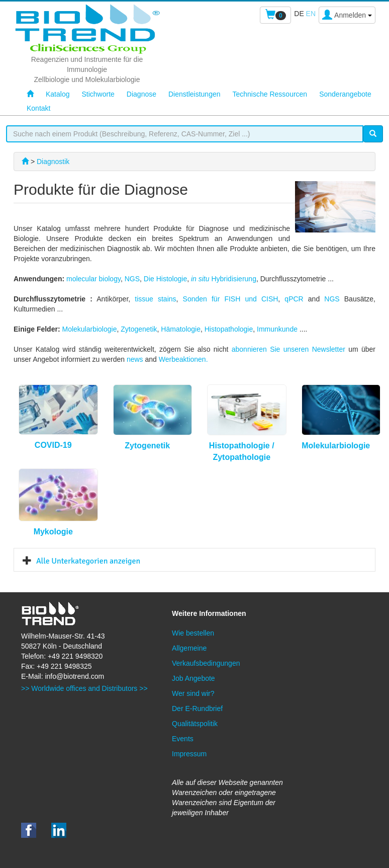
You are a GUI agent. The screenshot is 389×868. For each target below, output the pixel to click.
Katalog (58, 94)
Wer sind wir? (193, 693)
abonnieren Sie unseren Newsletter (288, 349)
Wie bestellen (193, 633)
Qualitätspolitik (195, 724)
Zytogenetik (139, 329)
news (136, 359)
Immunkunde (278, 329)
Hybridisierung (224, 279)
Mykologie (53, 532)
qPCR (294, 299)
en (311, 14)
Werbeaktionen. (183, 359)
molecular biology (93, 279)
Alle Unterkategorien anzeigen (88, 561)
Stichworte (98, 94)
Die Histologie (165, 279)
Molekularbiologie (89, 329)
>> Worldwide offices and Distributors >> (84, 688)
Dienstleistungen (194, 94)
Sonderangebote (345, 94)
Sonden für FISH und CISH (231, 299)
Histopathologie (229, 329)
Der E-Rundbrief (197, 708)
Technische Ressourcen (270, 94)
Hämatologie (181, 329)
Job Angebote (193, 678)
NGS (132, 279)
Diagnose (141, 94)
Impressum (189, 754)
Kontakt (38, 108)
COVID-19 (53, 445)
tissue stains (155, 299)
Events (183, 739)
